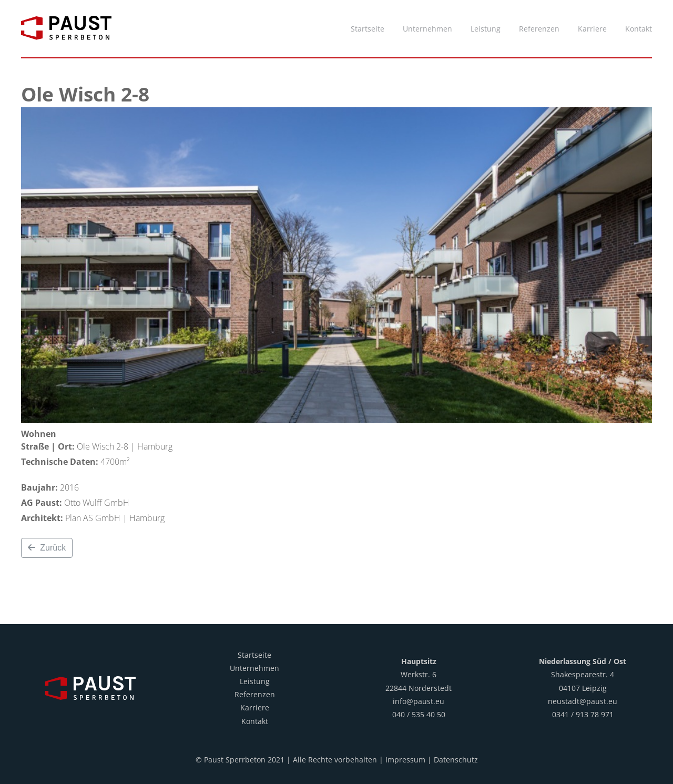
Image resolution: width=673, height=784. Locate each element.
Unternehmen (254, 668)
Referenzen (255, 694)
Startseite (254, 655)
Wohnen (39, 434)
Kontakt (255, 721)
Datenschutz (456, 760)
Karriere (255, 707)
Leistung (255, 681)
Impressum (405, 760)
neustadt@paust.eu (583, 701)
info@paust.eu (419, 701)
